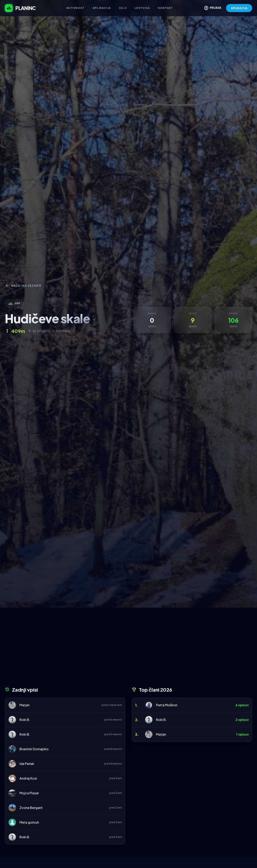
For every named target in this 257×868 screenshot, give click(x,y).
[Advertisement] (128, 649)
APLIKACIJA (239, 8)
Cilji (123, 8)
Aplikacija (102, 8)
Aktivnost (75, 8)
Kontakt (166, 8)
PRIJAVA (213, 8)
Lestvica (142, 8)
